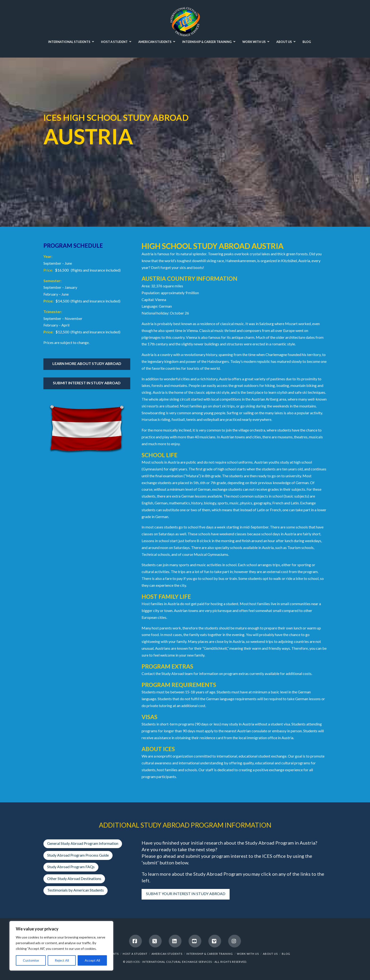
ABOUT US (270, 954)
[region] (61, 946)
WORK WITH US (248, 954)
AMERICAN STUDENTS (167, 954)
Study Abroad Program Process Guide (78, 855)
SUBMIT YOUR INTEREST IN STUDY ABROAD (186, 894)
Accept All (92, 960)
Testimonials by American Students (76, 890)
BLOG (286, 954)
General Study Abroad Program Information (83, 843)
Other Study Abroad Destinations (74, 878)
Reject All (62, 960)
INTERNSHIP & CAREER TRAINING (210, 954)
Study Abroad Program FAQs (71, 867)
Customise (31, 960)
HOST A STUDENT (135, 954)
